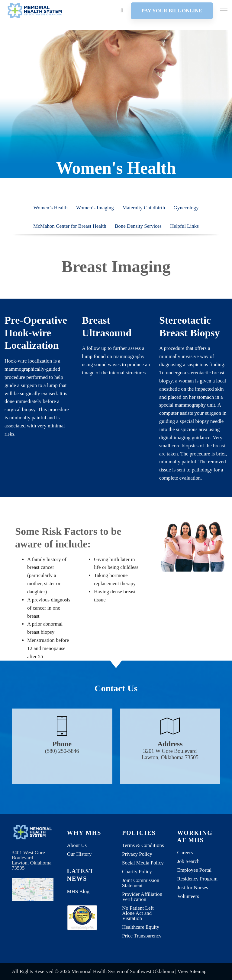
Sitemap (198, 971)
